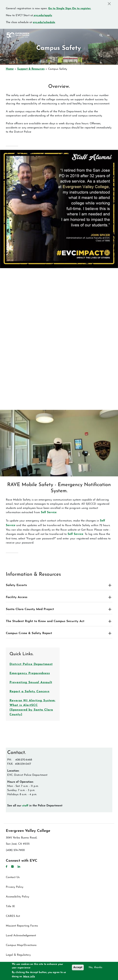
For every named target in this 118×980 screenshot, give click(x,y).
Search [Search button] (101, 35)
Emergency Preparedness (30, 673)
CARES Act (13, 916)
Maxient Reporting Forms (22, 926)
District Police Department (31, 664)
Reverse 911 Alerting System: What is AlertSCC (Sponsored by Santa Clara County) (32, 708)
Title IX (10, 906)
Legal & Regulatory (18, 955)
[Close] (109, 4)
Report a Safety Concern (29, 692)
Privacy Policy (15, 887)
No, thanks (95, 967)
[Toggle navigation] (108, 35)
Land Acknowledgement (21, 936)
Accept (78, 967)
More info (29, 977)
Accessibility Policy (18, 897)
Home (10, 69)
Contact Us (13, 877)
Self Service (49, 512)
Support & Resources (31, 69)
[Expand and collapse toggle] (110, 585)
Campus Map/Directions (21, 945)
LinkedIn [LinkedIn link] (19, 866)
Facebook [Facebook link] (7, 866)
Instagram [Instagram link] (12, 866)
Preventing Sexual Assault (31, 682)
